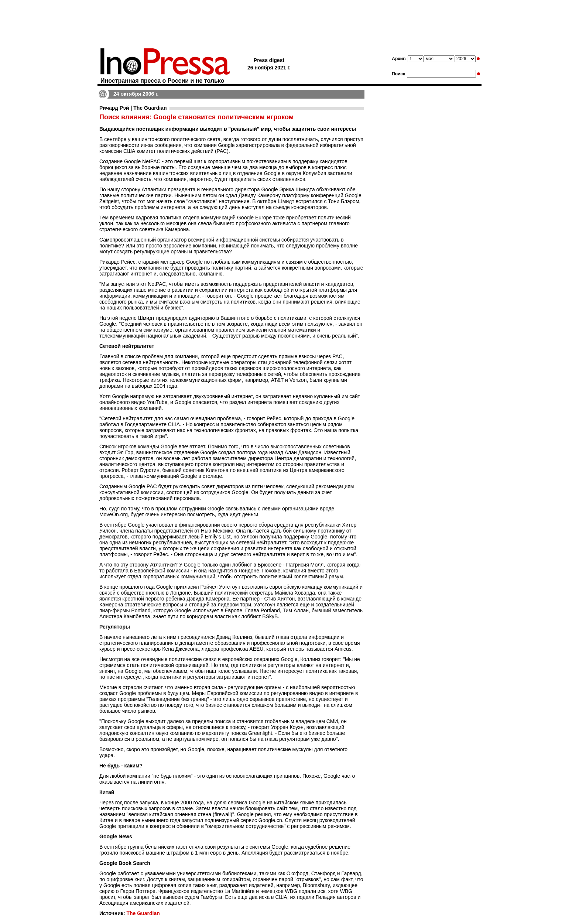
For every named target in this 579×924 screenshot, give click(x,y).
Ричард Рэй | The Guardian (133, 108)
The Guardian (143, 913)
